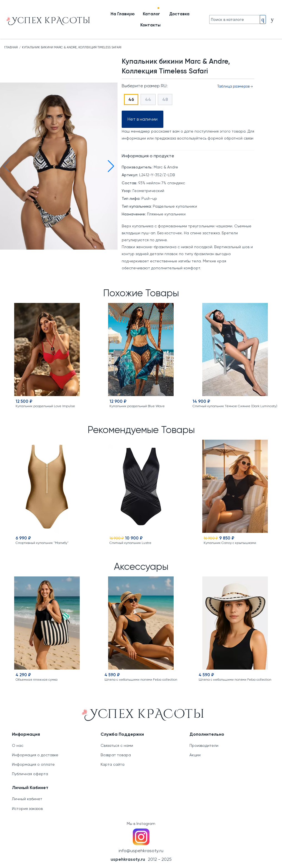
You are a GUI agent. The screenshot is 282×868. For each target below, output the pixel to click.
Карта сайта (113, 764)
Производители (204, 745)
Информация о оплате (33, 764)
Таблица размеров (235, 86)
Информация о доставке (35, 755)
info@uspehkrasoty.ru (141, 851)
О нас (18, 745)
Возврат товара (116, 755)
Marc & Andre (166, 167)
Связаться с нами (117, 745)
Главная (11, 47)
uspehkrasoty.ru (128, 859)
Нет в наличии (143, 119)
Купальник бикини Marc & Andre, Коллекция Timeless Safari (72, 47)
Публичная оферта (30, 774)
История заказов (27, 809)
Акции (195, 755)
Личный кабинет (27, 799)
